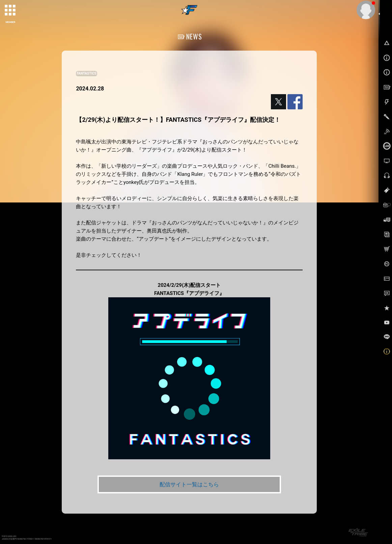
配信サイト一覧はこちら (189, 484)
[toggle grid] (10, 10)
